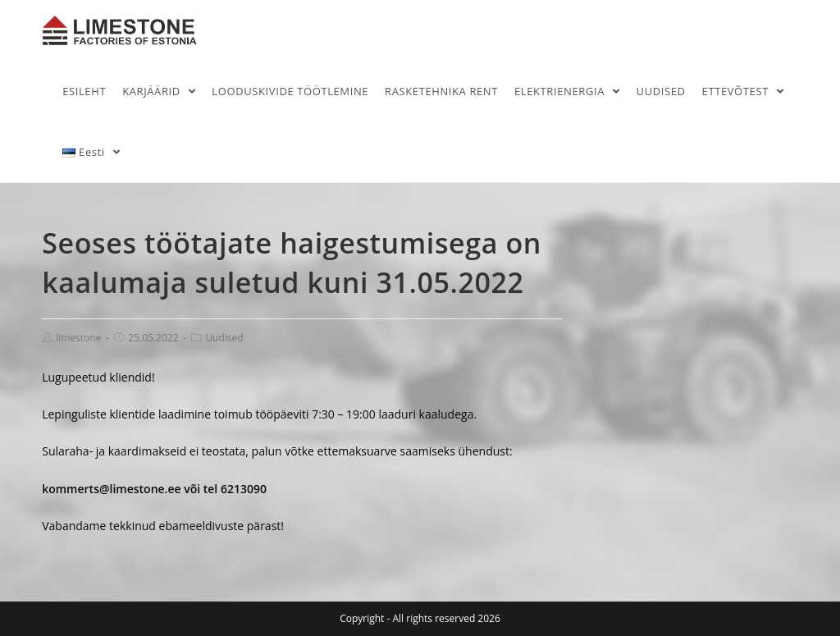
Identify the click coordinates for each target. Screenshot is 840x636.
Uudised (224, 338)
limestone (78, 338)
